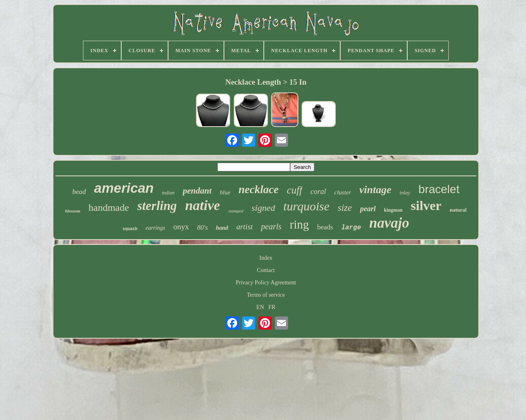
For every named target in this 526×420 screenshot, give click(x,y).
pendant (197, 191)
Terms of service (266, 295)
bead (79, 192)
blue (225, 192)
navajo (389, 223)
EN (260, 307)
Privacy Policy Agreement (266, 283)
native (202, 205)
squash (130, 229)
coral (318, 192)
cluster (343, 192)
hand (222, 228)
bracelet (439, 189)
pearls (271, 226)
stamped (236, 211)
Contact (266, 270)
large (351, 228)
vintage (375, 190)
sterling (157, 206)
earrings (155, 228)
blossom (73, 211)
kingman (393, 210)
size (345, 208)
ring (299, 224)
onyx (181, 227)
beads (325, 227)
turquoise (306, 206)
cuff (295, 190)
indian (168, 193)
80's (203, 227)
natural (458, 210)
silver (426, 205)
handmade (109, 208)
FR (272, 307)
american (124, 188)
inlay (405, 193)
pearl (368, 209)
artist (245, 227)
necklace (259, 189)
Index (266, 258)
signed (263, 208)
